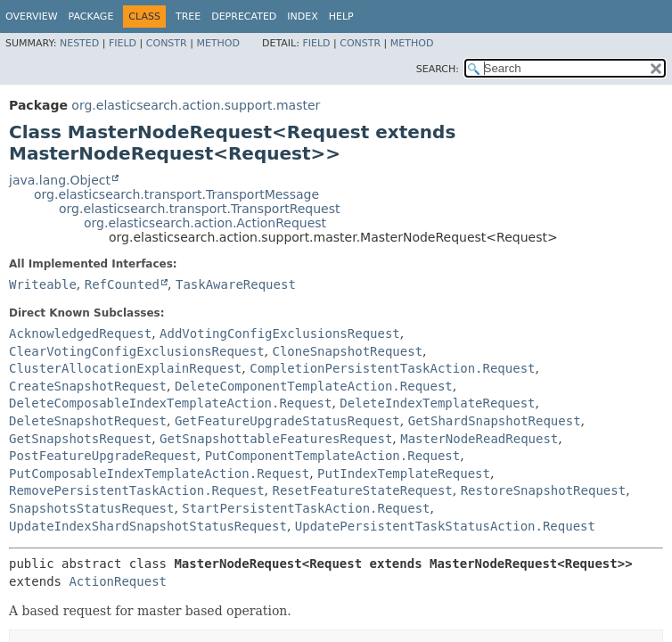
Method (218, 43)
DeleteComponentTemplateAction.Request (314, 386)
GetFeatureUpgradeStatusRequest (287, 421)
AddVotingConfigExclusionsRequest (280, 333)
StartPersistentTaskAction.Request (306, 508)
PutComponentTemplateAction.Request (333, 456)
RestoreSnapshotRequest (543, 490)
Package (91, 16)
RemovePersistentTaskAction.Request (137, 490)
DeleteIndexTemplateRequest (437, 403)
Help (341, 16)
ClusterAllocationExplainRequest (125, 368)
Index (302, 16)
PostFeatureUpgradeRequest (103, 456)
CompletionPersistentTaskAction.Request (392, 368)
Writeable (43, 284)
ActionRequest (118, 581)
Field (123, 43)
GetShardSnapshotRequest (495, 421)
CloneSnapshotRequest (347, 351)
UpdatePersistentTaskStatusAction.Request (445, 526)
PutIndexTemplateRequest (404, 473)
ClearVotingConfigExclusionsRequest (137, 351)
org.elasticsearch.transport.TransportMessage (176, 194)
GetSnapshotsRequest (80, 439)
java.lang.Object (60, 180)
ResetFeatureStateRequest (362, 490)
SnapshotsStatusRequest (91, 508)
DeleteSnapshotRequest (88, 421)
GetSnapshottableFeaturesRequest (276, 439)
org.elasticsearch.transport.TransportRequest (200, 209)
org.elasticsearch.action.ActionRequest (205, 223)
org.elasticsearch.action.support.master (196, 105)
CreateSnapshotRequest (88, 386)
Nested (79, 43)
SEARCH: (438, 69)
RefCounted (122, 284)
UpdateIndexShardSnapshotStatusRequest (148, 526)
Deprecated (244, 16)
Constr (167, 43)
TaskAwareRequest (236, 284)
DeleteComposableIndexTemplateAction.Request (170, 403)
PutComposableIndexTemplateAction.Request (159, 473)
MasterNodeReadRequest (479, 439)
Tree (188, 16)
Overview (32, 16)
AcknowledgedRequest (80, 333)
